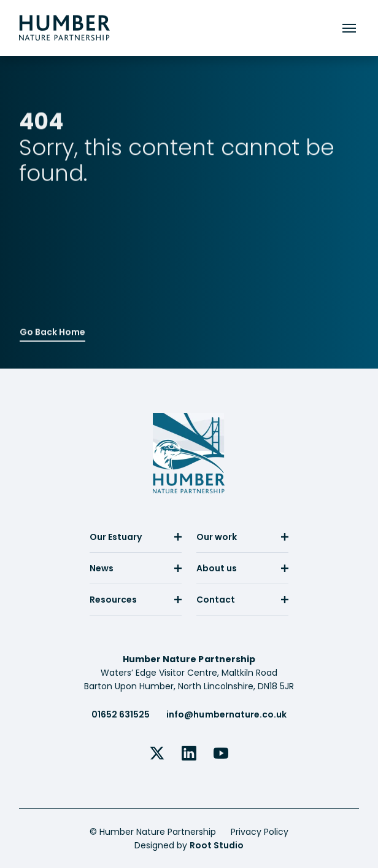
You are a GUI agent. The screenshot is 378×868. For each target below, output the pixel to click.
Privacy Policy (260, 832)
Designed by (189, 845)
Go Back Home (52, 330)
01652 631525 (121, 714)
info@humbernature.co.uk (226, 714)
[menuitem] (136, 542)
